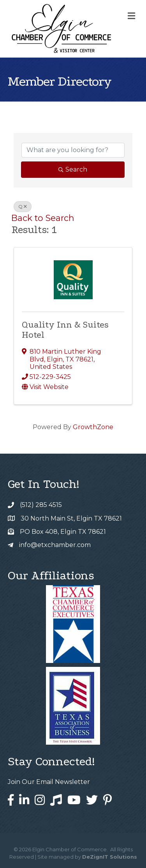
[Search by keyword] (73, 150)
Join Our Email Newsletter (49, 782)
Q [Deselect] (23, 206)
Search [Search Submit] (73, 169)
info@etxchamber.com (55, 545)
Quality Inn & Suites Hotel (65, 330)
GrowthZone (93, 427)
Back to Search (43, 218)
